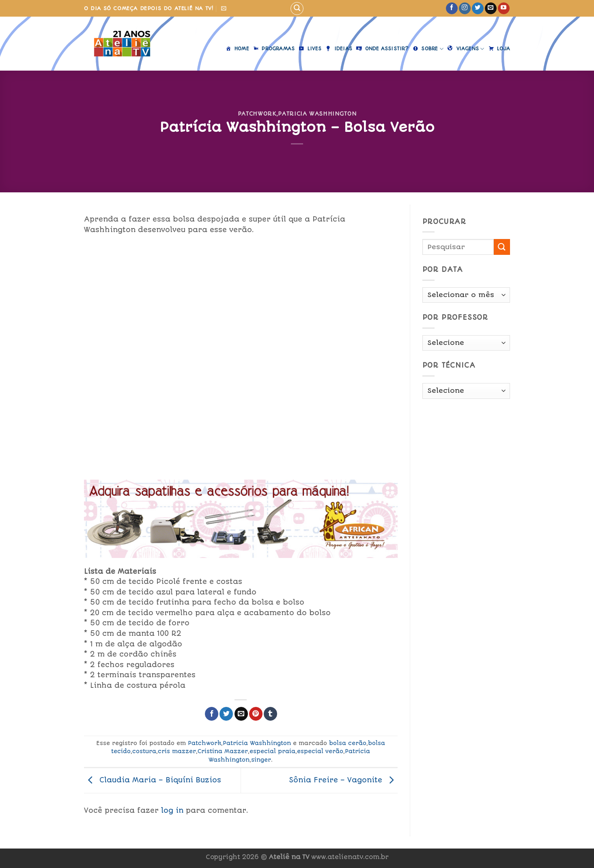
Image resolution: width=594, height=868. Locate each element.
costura (144, 751)
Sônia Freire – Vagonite (343, 780)
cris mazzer (177, 751)
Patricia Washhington (317, 114)
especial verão (320, 751)
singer (261, 760)
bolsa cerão (348, 743)
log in (172, 810)
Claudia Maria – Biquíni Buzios (153, 780)
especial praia (272, 751)
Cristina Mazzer (223, 751)
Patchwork (257, 114)
